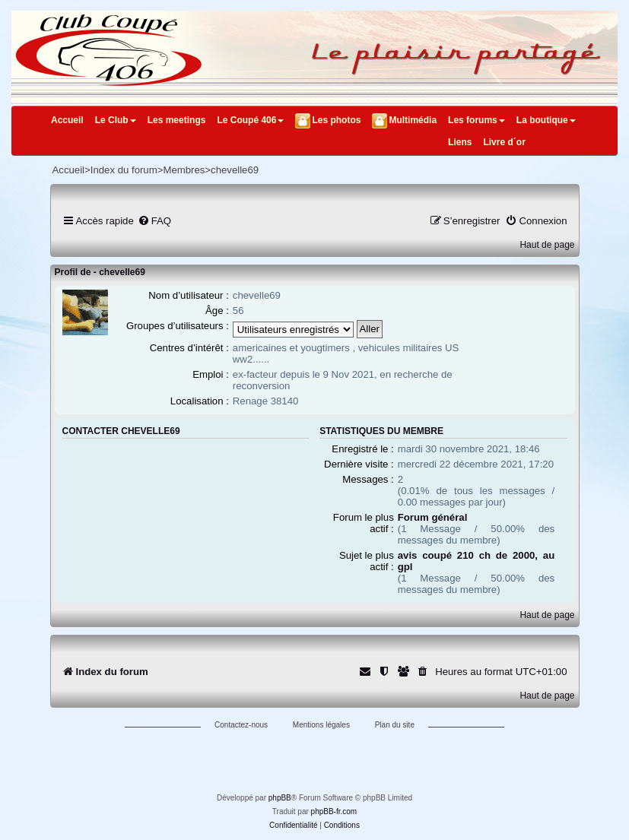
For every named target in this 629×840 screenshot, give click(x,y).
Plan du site (395, 725)
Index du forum (124, 170)
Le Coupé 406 (250, 120)
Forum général (433, 517)
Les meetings (177, 120)
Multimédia (413, 120)
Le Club (116, 120)
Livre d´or (504, 142)
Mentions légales (321, 725)
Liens (460, 142)
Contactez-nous (241, 725)
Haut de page (547, 245)
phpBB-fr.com (334, 811)
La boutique (546, 120)
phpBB (280, 798)
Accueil (67, 120)
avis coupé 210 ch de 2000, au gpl (476, 561)
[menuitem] (154, 221)
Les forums (477, 120)
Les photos (336, 120)
